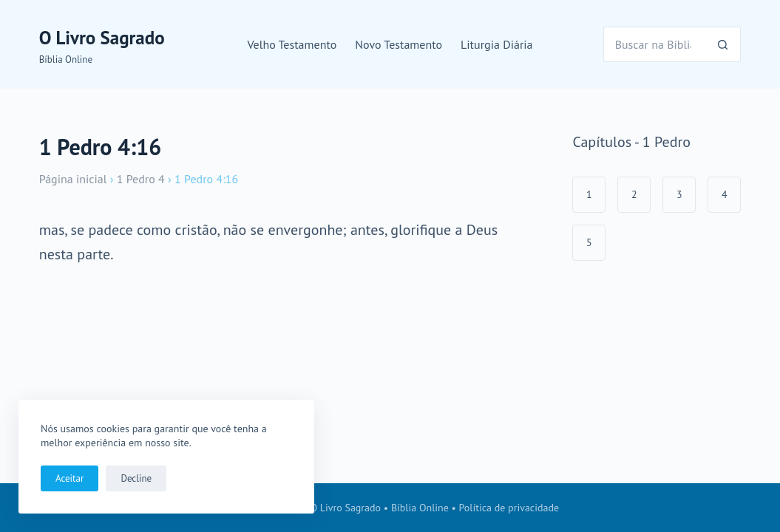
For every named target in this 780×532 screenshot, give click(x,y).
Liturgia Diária (497, 44)
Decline (136, 478)
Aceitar (69, 478)
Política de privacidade (509, 508)
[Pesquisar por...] (655, 44)
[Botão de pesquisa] (723, 44)
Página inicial (73, 179)
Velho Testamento (292, 44)
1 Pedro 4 (141, 179)
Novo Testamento (399, 44)
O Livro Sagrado (102, 38)
